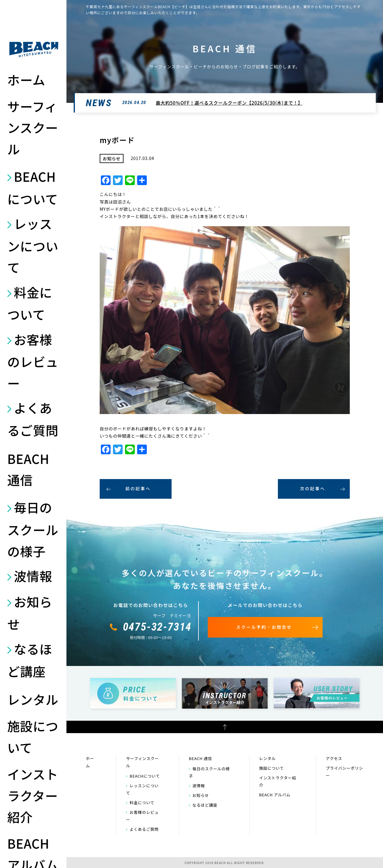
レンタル (33, 699)
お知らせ (30, 613)
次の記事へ (313, 488)
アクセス (334, 758)
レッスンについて (33, 245)
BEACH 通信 (28, 469)
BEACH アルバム (275, 795)
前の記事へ (138, 488)
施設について (33, 737)
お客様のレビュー (33, 361)
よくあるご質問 (33, 419)
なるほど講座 (30, 660)
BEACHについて (33, 188)
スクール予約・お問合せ (264, 627)
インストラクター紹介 (33, 795)
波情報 (33, 576)
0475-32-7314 (157, 627)
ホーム (26, 80)
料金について (30, 303)
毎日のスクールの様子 (33, 529)
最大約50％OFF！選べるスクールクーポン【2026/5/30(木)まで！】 (229, 103)
